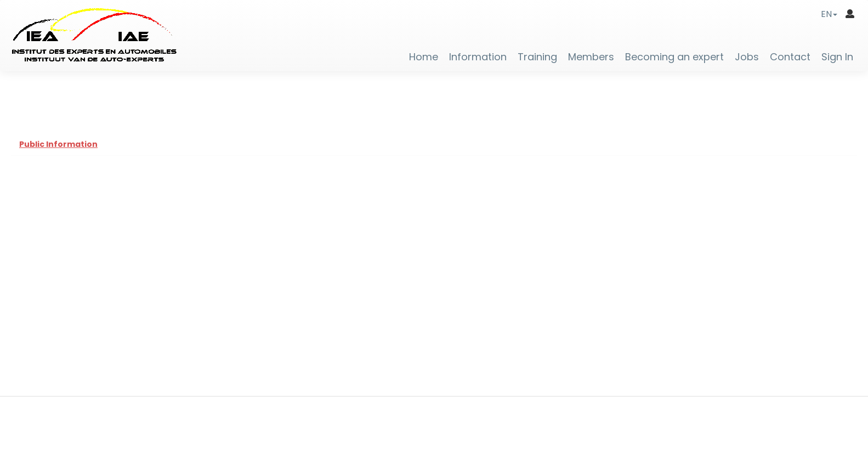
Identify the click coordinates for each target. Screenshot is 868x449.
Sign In (837, 57)
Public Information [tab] (58, 144)
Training (537, 57)
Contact (790, 57)
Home (424, 57)
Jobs (747, 57)
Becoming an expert (674, 57)
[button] (829, 14)
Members (591, 57)
